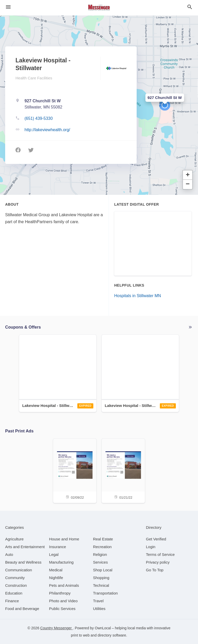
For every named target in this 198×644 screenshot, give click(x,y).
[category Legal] (54, 554)
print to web (80, 635)
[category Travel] (98, 601)
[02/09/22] (75, 470)
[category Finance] (12, 601)
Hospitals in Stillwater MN (138, 296)
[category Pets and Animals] (64, 585)
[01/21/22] (123, 470)
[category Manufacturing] (61, 562)
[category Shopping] (101, 578)
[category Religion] (100, 554)
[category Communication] (19, 570)
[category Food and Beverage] (22, 609)
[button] (165, 105)
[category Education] (14, 593)
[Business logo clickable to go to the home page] (99, 8)
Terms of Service (160, 554)
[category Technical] (101, 585)
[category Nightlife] (56, 578)
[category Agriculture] (14, 539)
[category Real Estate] (103, 539)
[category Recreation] (102, 547)
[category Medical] (56, 570)
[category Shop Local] (103, 570)
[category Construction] (16, 585)
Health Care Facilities (34, 78)
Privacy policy (158, 562)
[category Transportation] (105, 593)
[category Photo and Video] (63, 601)
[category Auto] (9, 554)
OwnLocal (103, 628)
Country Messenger (56, 628)
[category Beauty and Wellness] (23, 562)
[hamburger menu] (8, 7)
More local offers (190, 327)
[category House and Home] (64, 539)
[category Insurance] (57, 547)
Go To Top (155, 570)
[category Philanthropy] (60, 593)
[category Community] (15, 578)
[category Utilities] (99, 609)
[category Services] (101, 562)
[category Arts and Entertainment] (25, 547)
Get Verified (156, 539)
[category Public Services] (62, 609)
